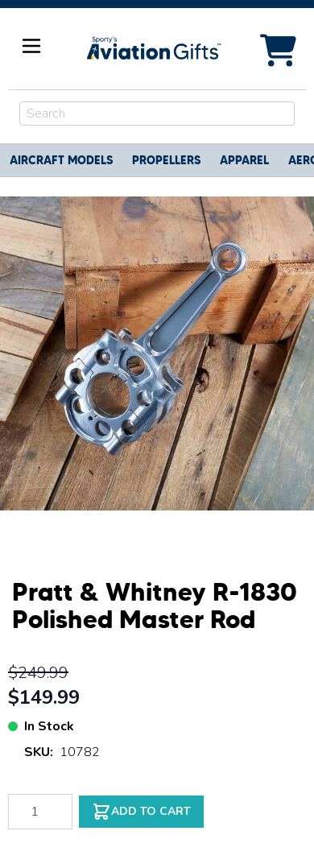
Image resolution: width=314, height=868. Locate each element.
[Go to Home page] (153, 48)
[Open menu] (31, 46)
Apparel (244, 160)
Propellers (166, 160)
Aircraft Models (61, 160)
